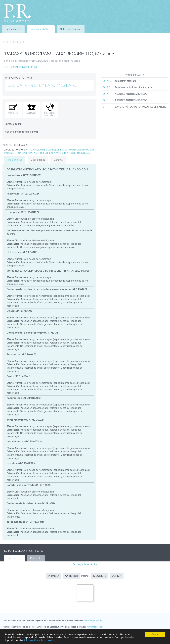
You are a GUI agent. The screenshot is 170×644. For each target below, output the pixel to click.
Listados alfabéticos (41, 29)
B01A (106, 94)
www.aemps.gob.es (93, 621)
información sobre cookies (39, 640)
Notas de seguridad (71, 29)
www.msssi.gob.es (96, 627)
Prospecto (36, 558)
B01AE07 (108, 81)
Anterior (71, 576)
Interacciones (15, 160)
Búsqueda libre (13, 29)
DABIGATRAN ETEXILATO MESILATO (42, 85)
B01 (105, 100)
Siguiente (100, 576)
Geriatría (58, 160)
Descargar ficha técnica (85, 564)
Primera (54, 576)
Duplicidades (38, 160)
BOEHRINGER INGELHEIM (20, 67)
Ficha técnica (14, 558)
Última (117, 576)
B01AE (106, 87)
